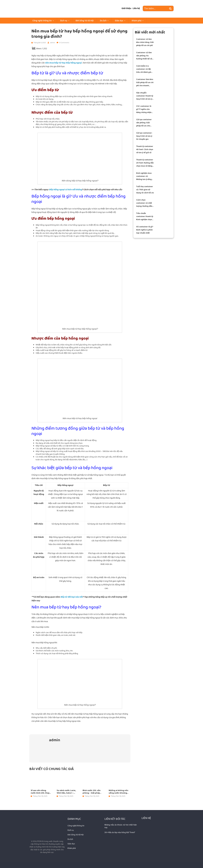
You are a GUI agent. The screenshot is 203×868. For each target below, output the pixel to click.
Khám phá (137, 21)
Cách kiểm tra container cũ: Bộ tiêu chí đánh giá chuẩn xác (144, 69)
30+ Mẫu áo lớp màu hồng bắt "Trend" (120, 832)
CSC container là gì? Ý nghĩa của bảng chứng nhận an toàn (144, 109)
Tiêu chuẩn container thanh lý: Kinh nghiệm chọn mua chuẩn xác (145, 217)
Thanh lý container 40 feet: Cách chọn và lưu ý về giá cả (145, 150)
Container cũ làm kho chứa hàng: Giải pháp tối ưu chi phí (145, 42)
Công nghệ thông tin (42, 21)
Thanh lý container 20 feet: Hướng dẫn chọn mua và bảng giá (145, 163)
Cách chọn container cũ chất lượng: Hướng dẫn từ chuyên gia (144, 203)
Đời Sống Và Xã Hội (85, 21)
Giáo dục (119, 21)
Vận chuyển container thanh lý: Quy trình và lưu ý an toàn (145, 96)
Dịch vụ (64, 21)
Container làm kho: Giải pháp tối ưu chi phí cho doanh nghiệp (145, 83)
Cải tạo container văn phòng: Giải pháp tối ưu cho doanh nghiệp (144, 123)
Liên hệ (136, 8)
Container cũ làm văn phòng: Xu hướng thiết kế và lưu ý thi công (144, 56)
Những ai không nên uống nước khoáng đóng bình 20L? (118, 792)
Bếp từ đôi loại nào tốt (71, 597)
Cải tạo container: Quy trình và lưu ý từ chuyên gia (144, 136)
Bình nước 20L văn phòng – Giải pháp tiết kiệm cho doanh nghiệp (92, 792)
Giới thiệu (126, 8)
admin (53, 43)
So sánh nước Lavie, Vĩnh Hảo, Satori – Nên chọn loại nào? (66, 792)
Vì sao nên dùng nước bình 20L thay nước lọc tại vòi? (40, 792)
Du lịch (103, 21)
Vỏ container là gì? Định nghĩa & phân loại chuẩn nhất (145, 230)
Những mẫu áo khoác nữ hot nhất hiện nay (121, 826)
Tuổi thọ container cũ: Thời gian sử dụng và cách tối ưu (145, 190)
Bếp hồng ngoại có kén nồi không (65, 190)
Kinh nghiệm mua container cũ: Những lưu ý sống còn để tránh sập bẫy (144, 176)
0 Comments (63, 43)
